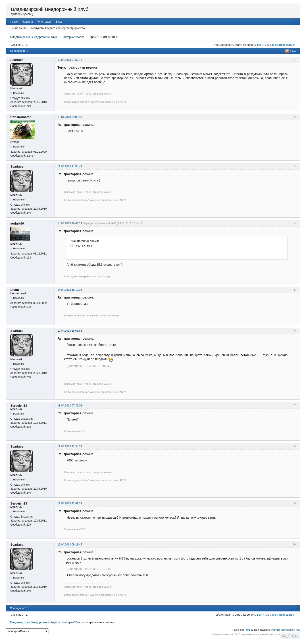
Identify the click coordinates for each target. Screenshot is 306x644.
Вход (59, 22)
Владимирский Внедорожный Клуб (50, 9)
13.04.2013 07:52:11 (70, 60)
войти (261, 45)
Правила (27, 22)
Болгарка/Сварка (73, 37)
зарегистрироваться (283, 45)
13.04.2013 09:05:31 (70, 117)
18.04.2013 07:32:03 (70, 406)
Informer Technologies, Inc (285, 630)
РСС (293, 51)
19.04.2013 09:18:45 (70, 545)
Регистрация (44, 22)
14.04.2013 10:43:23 (70, 223)
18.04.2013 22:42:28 (70, 503)
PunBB (248, 630)
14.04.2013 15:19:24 (70, 290)
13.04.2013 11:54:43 (70, 166)
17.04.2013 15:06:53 (70, 331)
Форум (14, 22)
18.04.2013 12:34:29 (70, 446)
